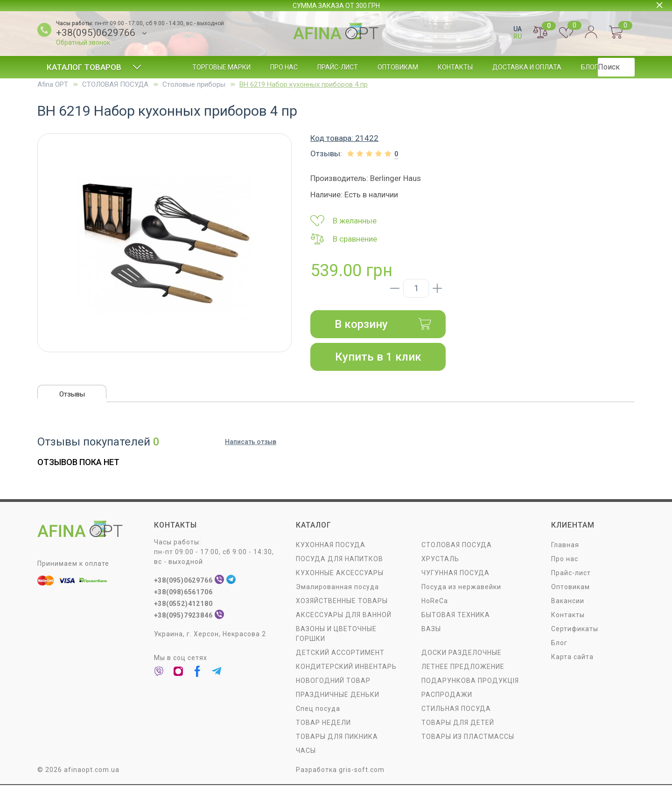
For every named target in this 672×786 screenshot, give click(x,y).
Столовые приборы (194, 84)
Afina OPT (53, 84)
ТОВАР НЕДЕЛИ (323, 723)
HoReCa (435, 602)
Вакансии (568, 602)
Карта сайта (572, 658)
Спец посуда (318, 709)
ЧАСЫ (306, 751)
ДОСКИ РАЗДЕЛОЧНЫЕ (462, 654)
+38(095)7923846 (184, 616)
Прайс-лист (338, 67)
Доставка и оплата (527, 67)
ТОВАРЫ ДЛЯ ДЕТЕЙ (458, 723)
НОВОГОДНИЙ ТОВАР (333, 682)
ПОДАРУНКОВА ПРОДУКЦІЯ (470, 682)
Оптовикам (398, 67)
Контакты (455, 67)
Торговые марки (221, 67)
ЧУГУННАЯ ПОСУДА (455, 574)
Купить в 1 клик (378, 357)
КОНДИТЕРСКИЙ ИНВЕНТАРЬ (346, 668)
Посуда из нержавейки (461, 588)
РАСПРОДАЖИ (447, 696)
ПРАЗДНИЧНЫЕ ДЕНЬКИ (338, 696)
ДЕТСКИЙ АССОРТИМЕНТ (340, 654)
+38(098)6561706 (184, 593)
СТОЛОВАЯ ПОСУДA (115, 84)
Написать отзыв (251, 443)
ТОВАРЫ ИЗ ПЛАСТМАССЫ (468, 737)
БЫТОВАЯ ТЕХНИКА (456, 616)
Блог (589, 67)
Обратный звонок (83, 42)
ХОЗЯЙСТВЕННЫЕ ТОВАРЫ (342, 602)
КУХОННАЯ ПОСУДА (331, 546)
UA (518, 29)
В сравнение (344, 239)
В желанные (343, 221)
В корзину (383, 324)
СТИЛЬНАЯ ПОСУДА (456, 709)
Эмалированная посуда (337, 588)
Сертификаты (575, 630)
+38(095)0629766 (96, 33)
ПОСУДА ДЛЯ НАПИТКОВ (339, 560)
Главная (565, 546)
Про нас (284, 67)
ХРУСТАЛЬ (440, 560)
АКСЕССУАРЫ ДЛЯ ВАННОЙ (344, 616)
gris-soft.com (362, 771)
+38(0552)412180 (184, 605)
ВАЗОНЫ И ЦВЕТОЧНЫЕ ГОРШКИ (336, 635)
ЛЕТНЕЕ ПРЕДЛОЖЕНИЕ (463, 668)
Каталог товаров (94, 67)
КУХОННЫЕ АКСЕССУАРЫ (340, 574)
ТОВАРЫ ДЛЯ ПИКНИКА (337, 737)
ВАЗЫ (431, 630)
